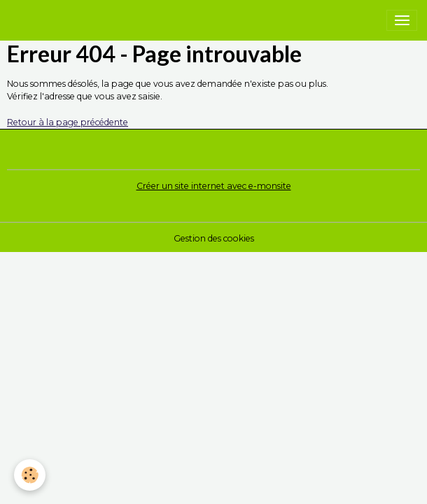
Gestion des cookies (214, 238)
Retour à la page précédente (68, 122)
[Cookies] (30, 475)
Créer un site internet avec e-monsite (214, 186)
